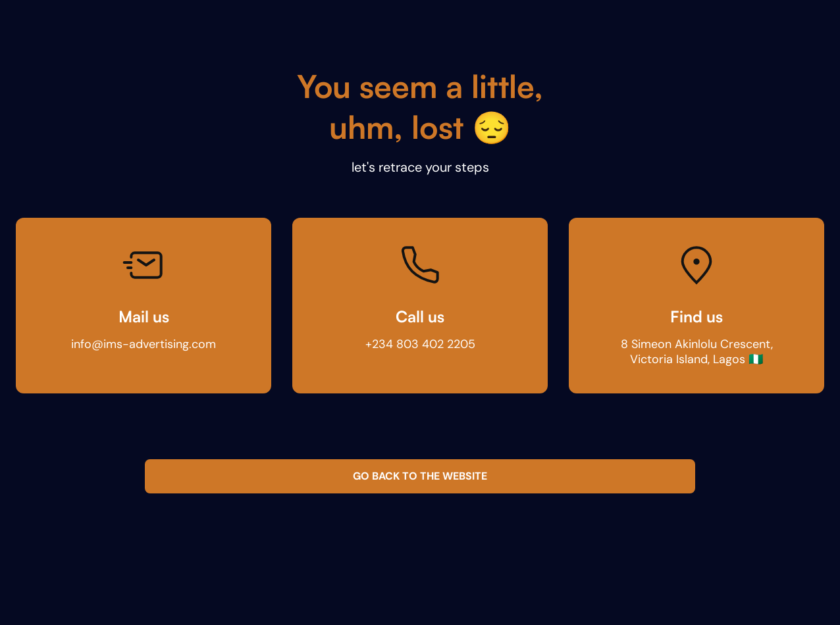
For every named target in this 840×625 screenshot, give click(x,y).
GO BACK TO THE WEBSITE (420, 476)
